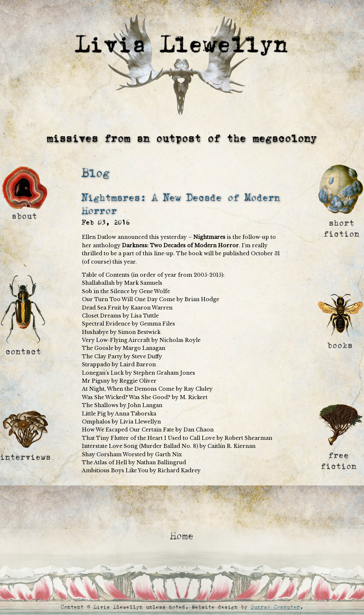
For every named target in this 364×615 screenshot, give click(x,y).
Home (182, 536)
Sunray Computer (275, 607)
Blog (96, 173)
